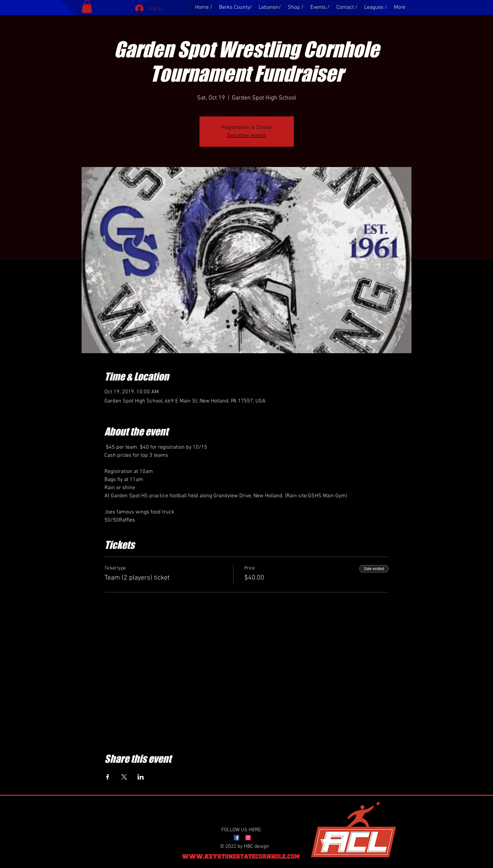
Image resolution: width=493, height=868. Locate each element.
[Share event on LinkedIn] (141, 777)
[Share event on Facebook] (108, 777)
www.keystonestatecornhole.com (241, 856)
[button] (87, 6)
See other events (247, 136)
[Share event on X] (124, 777)
